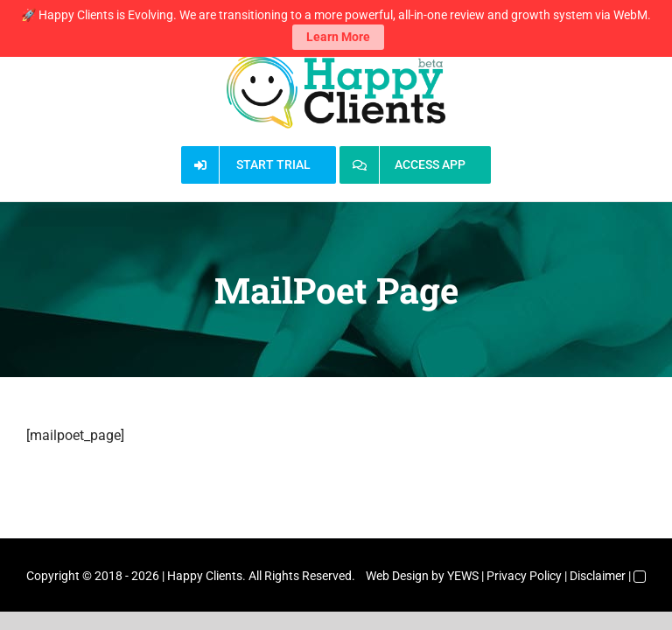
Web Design (397, 576)
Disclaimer (598, 576)
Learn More (338, 33)
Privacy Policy (524, 576)
